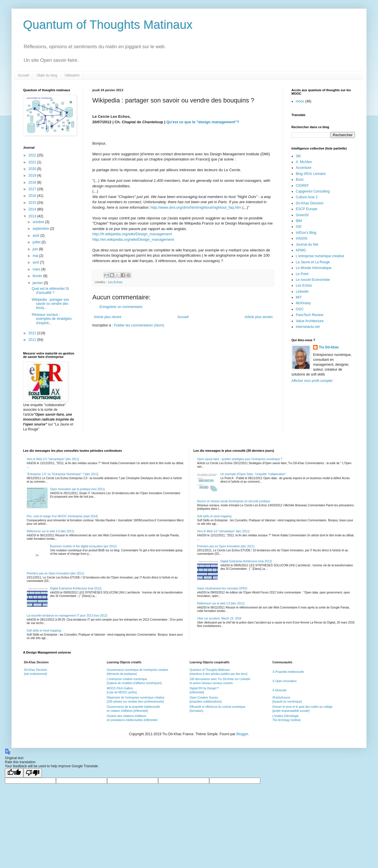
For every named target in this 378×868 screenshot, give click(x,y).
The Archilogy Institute (287, 720)
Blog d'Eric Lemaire (311, 174)
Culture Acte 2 (307, 197)
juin (36, 249)
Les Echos (115, 282)
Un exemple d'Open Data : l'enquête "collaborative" (253, 474)
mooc (300, 101)
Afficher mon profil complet (312, 381)
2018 (33, 182)
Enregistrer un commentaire (121, 307)
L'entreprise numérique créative (320, 256)
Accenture (304, 168)
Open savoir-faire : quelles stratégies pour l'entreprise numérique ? (240, 459)
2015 (33, 203)
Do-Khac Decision (310, 203)
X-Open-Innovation (285, 681)
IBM (299, 221)
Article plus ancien (259, 317)
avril (36, 262)
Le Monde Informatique (314, 268)
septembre (41, 229)
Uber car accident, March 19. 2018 (219, 618)
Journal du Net (307, 244)
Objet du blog (47, 75)
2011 (33, 340)
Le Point (302, 274)
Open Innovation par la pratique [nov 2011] (78, 489)
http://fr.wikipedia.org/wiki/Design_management (132, 234)
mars (37, 269)
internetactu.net (308, 327)
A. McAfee (304, 162)
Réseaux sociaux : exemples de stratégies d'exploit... (52, 319)
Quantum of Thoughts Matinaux (108, 25)
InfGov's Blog (306, 233)
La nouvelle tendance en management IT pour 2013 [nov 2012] (67, 616)
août (37, 236)
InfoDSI (302, 238)
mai (36, 256)
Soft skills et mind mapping (44, 631)
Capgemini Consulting (313, 191)
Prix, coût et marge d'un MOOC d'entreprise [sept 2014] (62, 516)
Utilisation (72, 75)
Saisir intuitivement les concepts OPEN (222, 588)
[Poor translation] (33, 773)
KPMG (301, 250)
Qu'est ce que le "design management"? (203, 122)
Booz (300, 180)
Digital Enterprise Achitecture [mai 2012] (76, 588)
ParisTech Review (309, 315)
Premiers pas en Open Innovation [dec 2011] (55, 573)
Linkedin (302, 292)
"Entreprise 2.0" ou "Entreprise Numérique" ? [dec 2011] (63, 474)
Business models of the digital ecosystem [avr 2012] (83, 546)
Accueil (24, 75)
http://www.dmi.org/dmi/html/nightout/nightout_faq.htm (196, 207)
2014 (33, 209)
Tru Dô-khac (329, 347)
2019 (33, 176)
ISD (299, 227)
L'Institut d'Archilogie (286, 716)
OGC (300, 309)
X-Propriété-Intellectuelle (288, 672)
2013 (33, 216)
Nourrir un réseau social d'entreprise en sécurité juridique (234, 501)
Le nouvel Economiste (313, 280)
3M (298, 156)
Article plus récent (107, 317)
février (38, 276)
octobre (39, 222)
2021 (33, 162)
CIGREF (302, 186)
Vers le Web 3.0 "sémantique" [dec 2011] (53, 459)
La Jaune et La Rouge (313, 262)
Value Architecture (310, 321)
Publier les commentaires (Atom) (139, 325)
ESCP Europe (307, 209)
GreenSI (302, 215)
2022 (33, 155)
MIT (299, 297)
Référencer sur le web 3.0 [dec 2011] (50, 531)
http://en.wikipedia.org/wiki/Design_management (133, 239)
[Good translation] (14, 773)
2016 (33, 196)
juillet (37, 242)
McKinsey (303, 303)
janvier (38, 283)
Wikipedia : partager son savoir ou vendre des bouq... (50, 304)
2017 (33, 189)
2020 (33, 169)
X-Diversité (279, 690)
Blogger (242, 734)
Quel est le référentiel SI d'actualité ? (50, 291)
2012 (33, 333)
